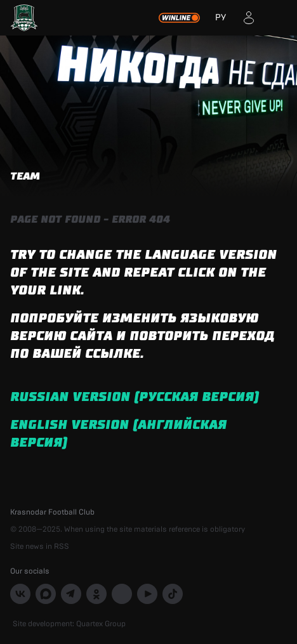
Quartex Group (101, 624)
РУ (221, 18)
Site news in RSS (40, 546)
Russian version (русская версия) (135, 397)
